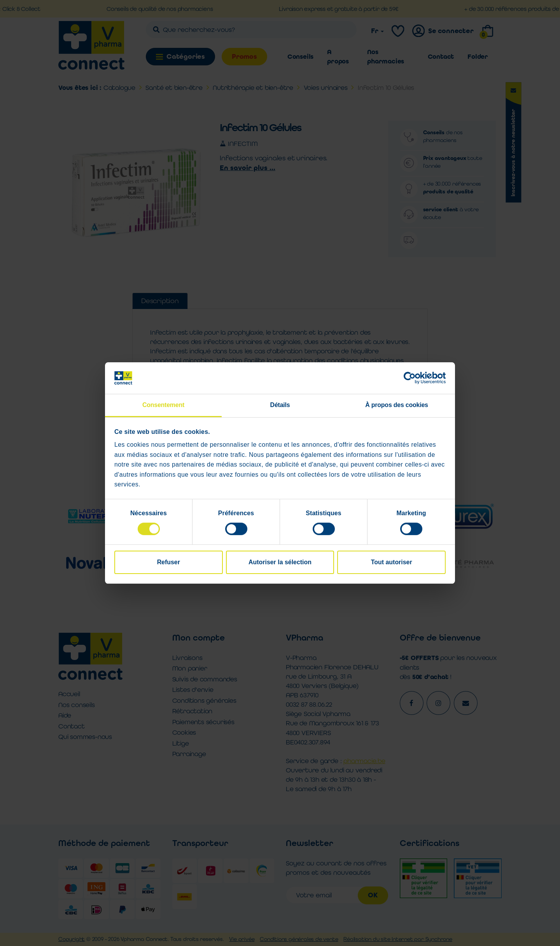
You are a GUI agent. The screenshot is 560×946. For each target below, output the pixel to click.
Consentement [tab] (163, 405)
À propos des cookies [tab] (396, 405)
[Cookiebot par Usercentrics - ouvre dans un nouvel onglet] (412, 378)
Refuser (169, 563)
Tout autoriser (392, 563)
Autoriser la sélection (280, 563)
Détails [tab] (280, 405)
